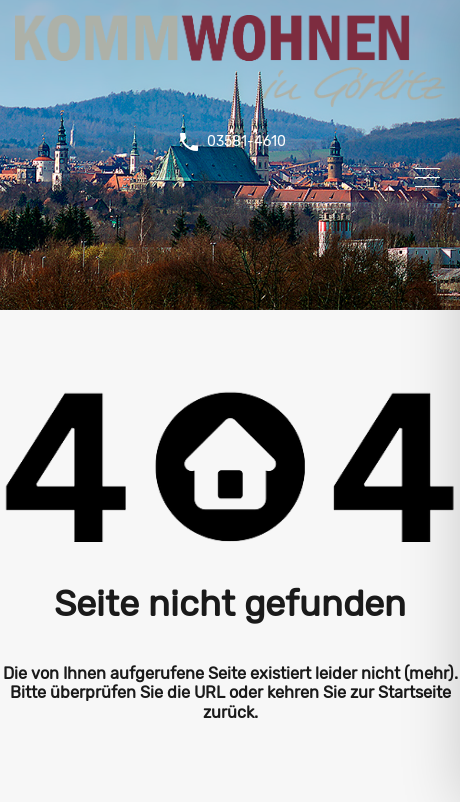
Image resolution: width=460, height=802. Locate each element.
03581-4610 (246, 142)
